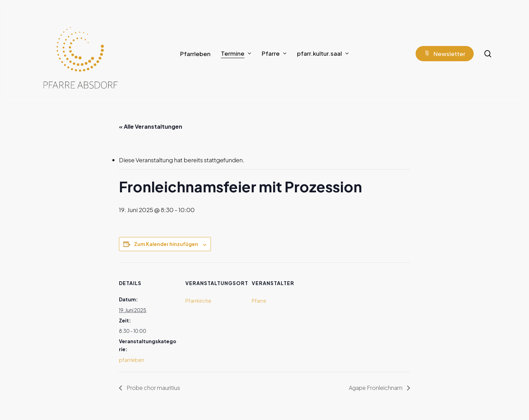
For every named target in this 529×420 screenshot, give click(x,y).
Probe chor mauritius (153, 388)
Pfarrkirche (198, 301)
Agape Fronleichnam (376, 388)
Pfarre (259, 301)
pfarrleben (132, 360)
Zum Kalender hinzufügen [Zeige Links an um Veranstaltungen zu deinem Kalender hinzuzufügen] (166, 244)
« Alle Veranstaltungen (151, 126)
